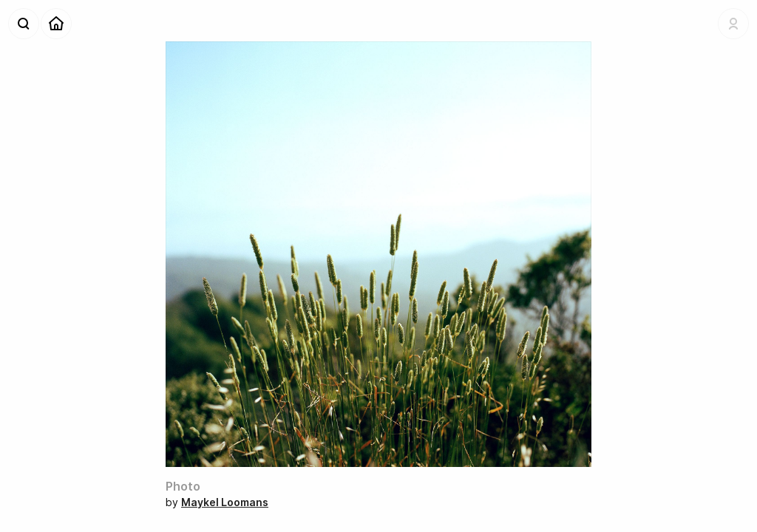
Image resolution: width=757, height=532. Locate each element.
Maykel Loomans (225, 502)
